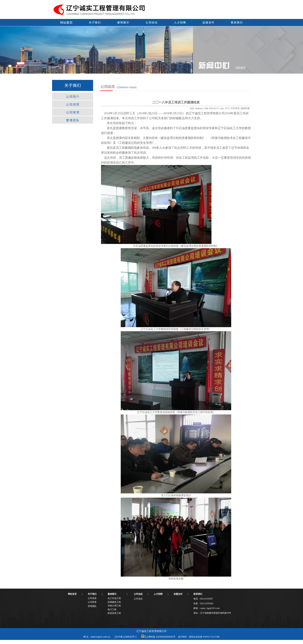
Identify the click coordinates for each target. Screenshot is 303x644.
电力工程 (112, 609)
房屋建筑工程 (114, 602)
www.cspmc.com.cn (100, 637)
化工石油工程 (114, 598)
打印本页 (235, 108)
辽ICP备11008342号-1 (126, 637)
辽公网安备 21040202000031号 (160, 637)
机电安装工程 (114, 613)
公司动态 (138, 599)
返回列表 (245, 108)
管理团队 (92, 606)
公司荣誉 (92, 602)
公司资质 (92, 598)
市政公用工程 (114, 606)
